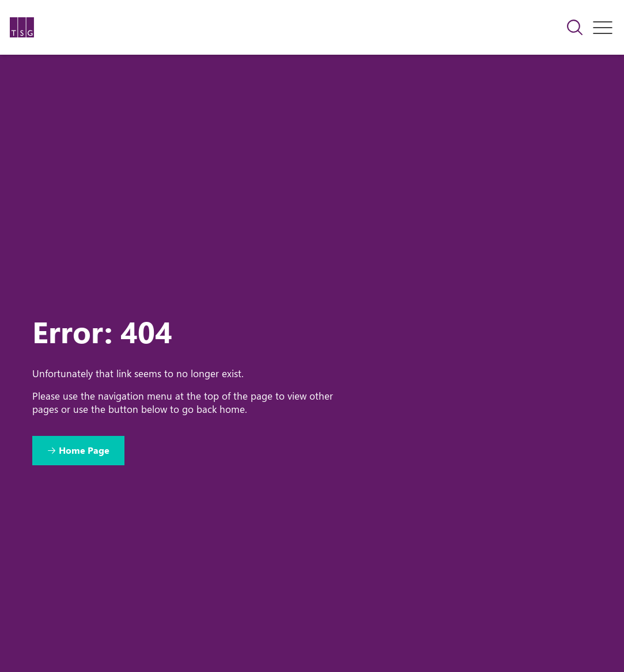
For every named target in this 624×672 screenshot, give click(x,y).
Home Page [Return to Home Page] (84, 450)
